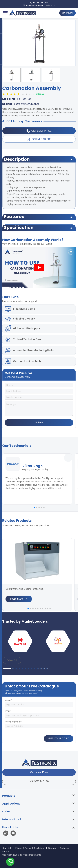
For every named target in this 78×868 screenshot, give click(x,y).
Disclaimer (39, 848)
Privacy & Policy (23, 848)
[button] (34, 508)
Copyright (7, 848)
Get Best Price (39, 131)
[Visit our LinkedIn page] (6, 834)
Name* (8, 700)
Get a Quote (67, 13)
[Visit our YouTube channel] (13, 834)
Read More (19, 599)
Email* (8, 711)
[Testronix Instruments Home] (22, 13)
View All (12, 660)
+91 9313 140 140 (39, 781)
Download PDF (39, 139)
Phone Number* (13, 722)
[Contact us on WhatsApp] (10, 862)
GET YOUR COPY (59, 739)
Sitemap (52, 848)
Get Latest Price (39, 772)
